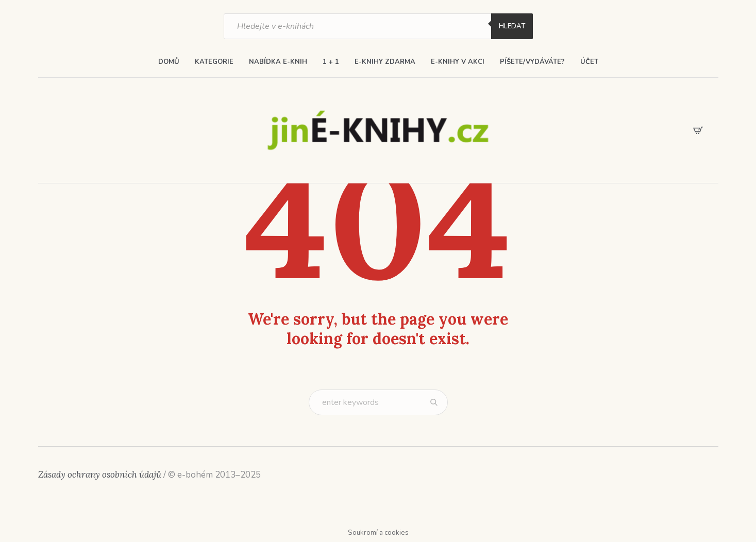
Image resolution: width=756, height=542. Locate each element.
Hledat (512, 26)
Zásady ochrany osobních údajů (100, 475)
